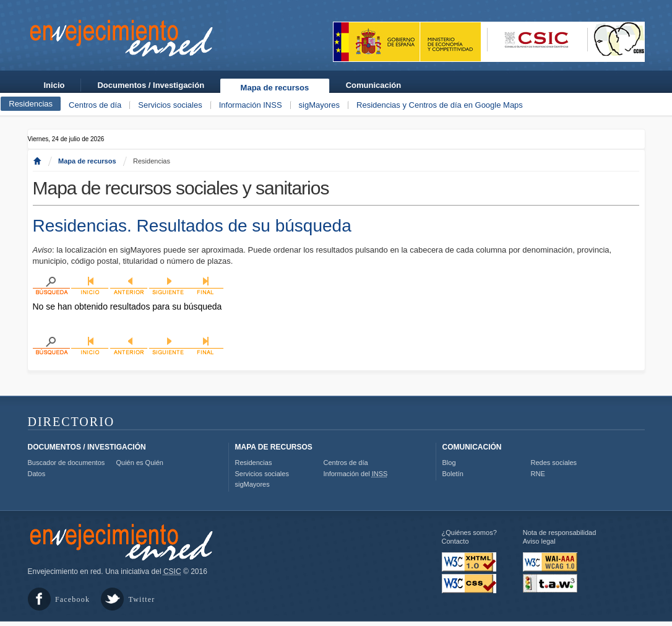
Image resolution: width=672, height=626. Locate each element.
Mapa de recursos (275, 88)
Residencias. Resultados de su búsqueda (192, 226)
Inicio (54, 85)
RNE (538, 474)
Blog (449, 463)
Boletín (453, 474)
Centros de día (95, 105)
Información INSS (251, 105)
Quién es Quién (140, 463)
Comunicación (374, 85)
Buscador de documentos (67, 463)
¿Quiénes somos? (469, 533)
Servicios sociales (170, 105)
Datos (37, 474)
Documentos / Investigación (151, 85)
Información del (356, 474)
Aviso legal (539, 541)
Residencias (31, 104)
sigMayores (319, 105)
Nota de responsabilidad (560, 533)
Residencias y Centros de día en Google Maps (440, 105)
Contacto (455, 541)
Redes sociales (554, 463)
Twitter (142, 599)
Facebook (72, 599)
